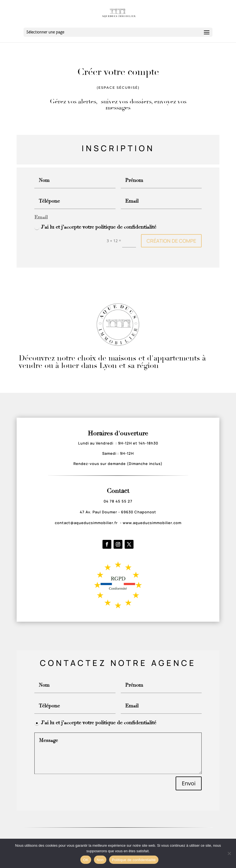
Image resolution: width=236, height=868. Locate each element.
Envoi (189, 783)
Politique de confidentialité (134, 860)
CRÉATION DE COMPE (171, 241)
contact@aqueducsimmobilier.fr (87, 523)
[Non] (229, 853)
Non (100, 860)
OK (86, 860)
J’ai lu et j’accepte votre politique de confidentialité (95, 227)
